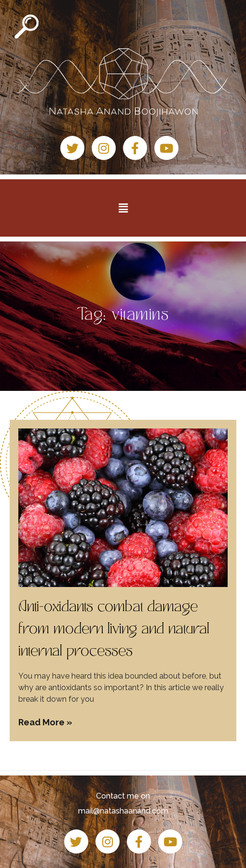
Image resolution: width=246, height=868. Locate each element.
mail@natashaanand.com (123, 811)
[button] (123, 208)
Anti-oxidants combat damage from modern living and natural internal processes (114, 630)
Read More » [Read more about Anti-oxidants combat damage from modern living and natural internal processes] (45, 722)
